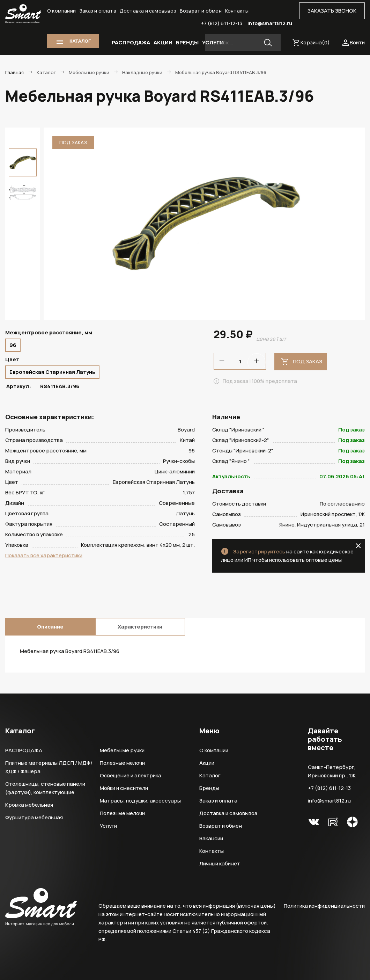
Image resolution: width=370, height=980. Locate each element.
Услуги (108, 826)
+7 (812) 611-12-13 (222, 23)
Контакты (237, 11)
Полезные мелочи (122, 763)
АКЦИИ (163, 42)
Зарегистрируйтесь (259, 551)
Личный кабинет (220, 863)
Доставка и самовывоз (148, 11)
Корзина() (315, 42)
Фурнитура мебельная (34, 817)
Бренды (209, 788)
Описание (50, 627)
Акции (207, 763)
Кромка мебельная (29, 805)
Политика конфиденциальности (324, 906)
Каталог (210, 775)
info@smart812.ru (270, 23)
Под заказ (308, 361)
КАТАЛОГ (80, 41)
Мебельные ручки (122, 750)
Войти (357, 42)
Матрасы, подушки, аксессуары (140, 801)
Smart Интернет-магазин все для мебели (23, 14)
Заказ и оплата (98, 11)
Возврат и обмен (201, 11)
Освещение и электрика (131, 775)
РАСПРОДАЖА (131, 42)
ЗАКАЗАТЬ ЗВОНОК (332, 11)
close (358, 546)
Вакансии (211, 838)
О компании (61, 11)
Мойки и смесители (124, 788)
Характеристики (140, 627)
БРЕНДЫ (187, 42)
